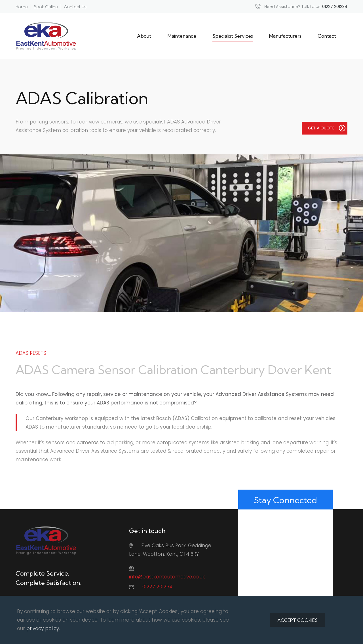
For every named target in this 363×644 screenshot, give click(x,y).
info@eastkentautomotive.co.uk (167, 577)
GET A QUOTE (327, 128)
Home (22, 7)
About (144, 36)
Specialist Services (233, 36)
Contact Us (75, 7)
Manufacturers (285, 36)
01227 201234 (157, 587)
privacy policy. (43, 628)
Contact (327, 36)
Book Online (46, 7)
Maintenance (182, 36)
